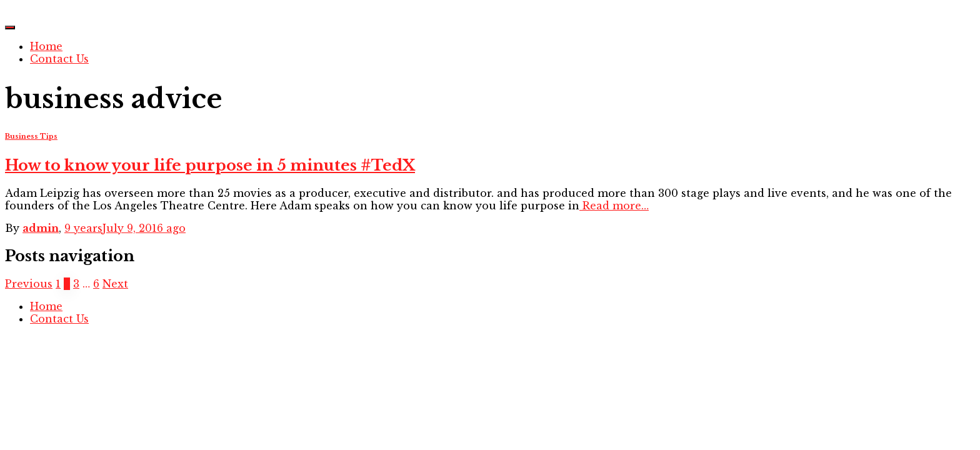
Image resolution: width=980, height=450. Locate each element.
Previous (29, 284)
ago (125, 228)
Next (115, 284)
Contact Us (59, 59)
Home (46, 46)
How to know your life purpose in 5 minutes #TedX (210, 165)
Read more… (614, 206)
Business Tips (31, 137)
